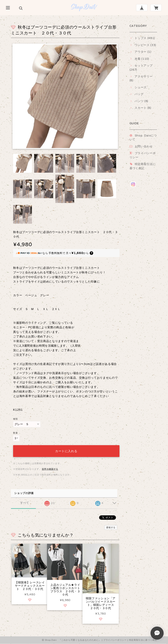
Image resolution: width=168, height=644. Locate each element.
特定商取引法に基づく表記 (143, 166)
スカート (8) (143, 108)
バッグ (139, 94)
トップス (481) (145, 38)
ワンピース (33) (145, 45)
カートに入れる (66, 450)
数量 (15, 433)
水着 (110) (142, 59)
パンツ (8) (141, 101)
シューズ (141, 87)
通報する (111, 527)
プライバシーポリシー (115, 640)
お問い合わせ (144, 146)
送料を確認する (50, 468)
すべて (25, 502)
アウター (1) (143, 52)
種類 (15, 419)
